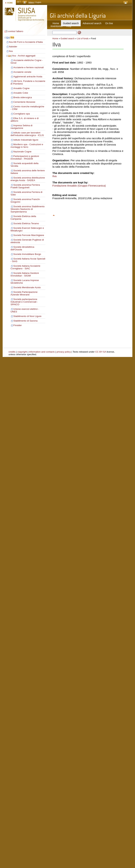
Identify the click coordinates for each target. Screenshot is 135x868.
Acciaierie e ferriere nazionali (29, 67)
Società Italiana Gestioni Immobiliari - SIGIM (25, 274)
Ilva (12, 37)
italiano (31, 2)
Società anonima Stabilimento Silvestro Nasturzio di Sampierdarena (28, 209)
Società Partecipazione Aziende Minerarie (24, 293)
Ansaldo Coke (21, 93)
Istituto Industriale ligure (26, 140)
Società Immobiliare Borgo (27, 254)
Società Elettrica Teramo (26, 223)
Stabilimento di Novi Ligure (27, 316)
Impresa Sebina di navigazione (21, 127)
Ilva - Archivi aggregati (24, 56)
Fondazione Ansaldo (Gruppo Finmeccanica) (79, 186)
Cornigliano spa (22, 114)
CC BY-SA (101, 352)
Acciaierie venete (22, 72)
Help (69, 26)
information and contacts (42, 352)
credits (12, 352)
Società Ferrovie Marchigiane (29, 235)
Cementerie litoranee (24, 102)
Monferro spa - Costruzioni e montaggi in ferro (27, 146)
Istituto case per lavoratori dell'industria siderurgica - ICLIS (27, 134)
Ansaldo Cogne (21, 88)
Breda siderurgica (23, 97)
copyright (22, 352)
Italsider (13, 47)
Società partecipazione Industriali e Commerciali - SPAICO (24, 302)
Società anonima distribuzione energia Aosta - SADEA (28, 179)
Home (56, 23)
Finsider (18, 325)
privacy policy (64, 352)
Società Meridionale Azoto (27, 287)
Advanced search (92, 23)
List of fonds (83, 39)
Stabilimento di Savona (25, 321)
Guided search (67, 39)
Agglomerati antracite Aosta (28, 77)
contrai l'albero (16, 31)
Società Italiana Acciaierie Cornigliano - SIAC (25, 267)
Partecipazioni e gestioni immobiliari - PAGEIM (25, 157)
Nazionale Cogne (22, 152)
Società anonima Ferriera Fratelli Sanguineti (25, 186)
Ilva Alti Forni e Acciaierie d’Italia (26, 42)
